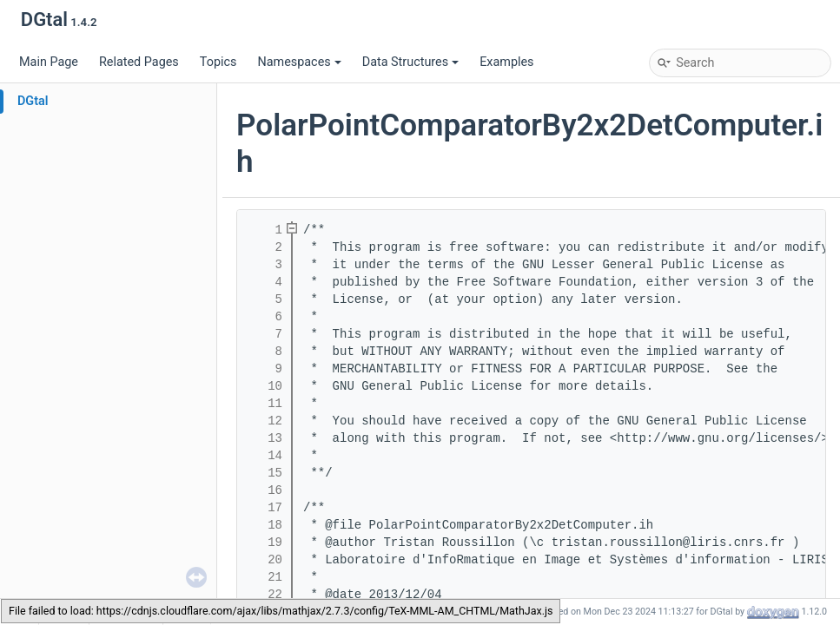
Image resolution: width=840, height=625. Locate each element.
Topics (218, 62)
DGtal (33, 101)
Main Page (49, 62)
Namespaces (299, 62)
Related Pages (139, 62)
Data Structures (410, 62)
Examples (506, 62)
